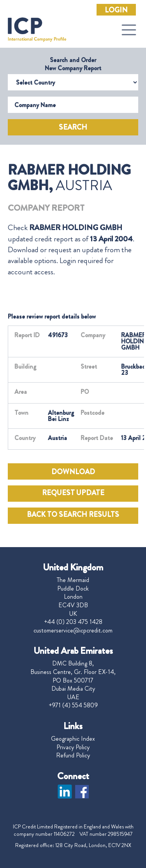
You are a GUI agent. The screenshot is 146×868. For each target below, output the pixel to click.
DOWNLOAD (73, 472)
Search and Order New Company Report (73, 64)
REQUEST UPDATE (73, 493)
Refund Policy (73, 755)
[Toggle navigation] (129, 30)
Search (73, 127)
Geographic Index (73, 739)
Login (116, 10)
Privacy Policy (73, 747)
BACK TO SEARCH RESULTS (73, 515)
